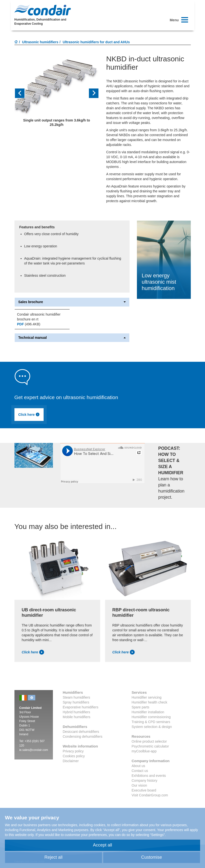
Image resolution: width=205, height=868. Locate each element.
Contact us (140, 771)
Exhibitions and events (149, 776)
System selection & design (152, 727)
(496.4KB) (29, 324)
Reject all (53, 857)
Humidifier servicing (146, 697)
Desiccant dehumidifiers (81, 732)
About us (138, 766)
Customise (151, 857)
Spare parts (140, 707)
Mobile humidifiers (77, 717)
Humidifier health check (149, 702)
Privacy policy (73, 751)
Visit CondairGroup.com (150, 795)
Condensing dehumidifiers (83, 736)
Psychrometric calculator (150, 746)
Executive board (144, 790)
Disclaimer (71, 761)
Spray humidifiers (76, 702)
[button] (21, 93)
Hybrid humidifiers (76, 712)
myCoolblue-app (144, 751)
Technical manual (72, 338)
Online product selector (149, 741)
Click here (29, 415)
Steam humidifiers (76, 697)
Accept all (102, 845)
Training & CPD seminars (151, 722)
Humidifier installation (148, 712)
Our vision (139, 785)
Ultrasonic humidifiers (40, 42)
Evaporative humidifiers (81, 707)
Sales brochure (72, 302)
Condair (43, 10)
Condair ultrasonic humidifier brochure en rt (39, 317)
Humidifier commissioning (151, 717)
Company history (144, 780)
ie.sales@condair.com (34, 750)
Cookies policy (74, 756)
